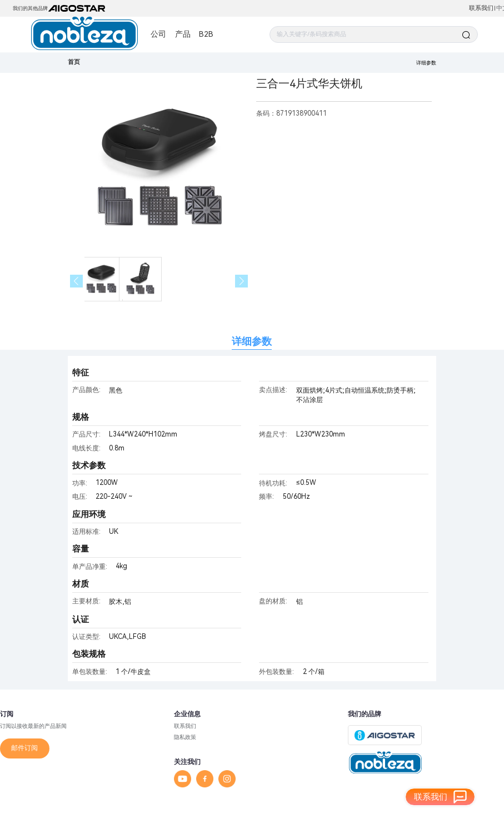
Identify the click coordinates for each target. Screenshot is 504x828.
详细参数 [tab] (252, 341)
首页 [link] (74, 62)
